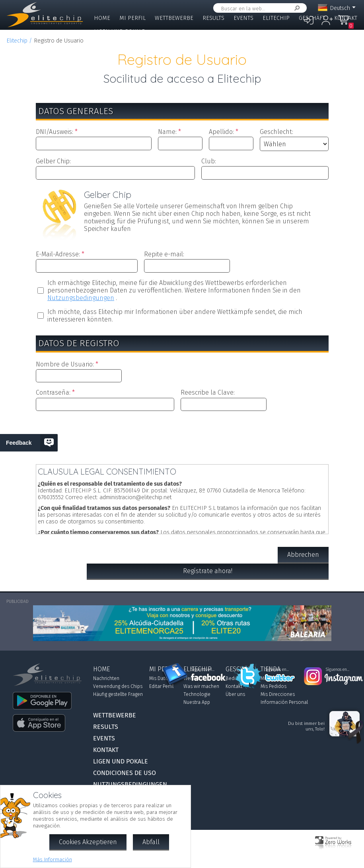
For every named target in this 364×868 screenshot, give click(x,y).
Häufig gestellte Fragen (118, 694)
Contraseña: (53, 392)
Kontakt (346, 18)
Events (243, 18)
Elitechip (276, 18)
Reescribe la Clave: (208, 392)
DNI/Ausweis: (55, 132)
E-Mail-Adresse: (58, 254)
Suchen (296, 8)
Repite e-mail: (164, 254)
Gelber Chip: (53, 161)
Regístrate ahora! (208, 571)
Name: (167, 132)
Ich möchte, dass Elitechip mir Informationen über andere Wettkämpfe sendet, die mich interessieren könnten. (175, 316)
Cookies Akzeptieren (88, 842)
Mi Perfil (132, 18)
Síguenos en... (203, 670)
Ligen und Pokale (119, 32)
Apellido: (221, 132)
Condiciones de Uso (125, 773)
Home (102, 18)
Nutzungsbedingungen (81, 298)
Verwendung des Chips (118, 686)
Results (213, 18)
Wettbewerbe (174, 18)
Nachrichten (106, 678)
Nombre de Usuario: (65, 364)
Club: (209, 161)
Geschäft (312, 18)
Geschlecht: (276, 132)
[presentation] (182, 436)
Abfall (151, 842)
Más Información (53, 859)
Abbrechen (303, 555)
